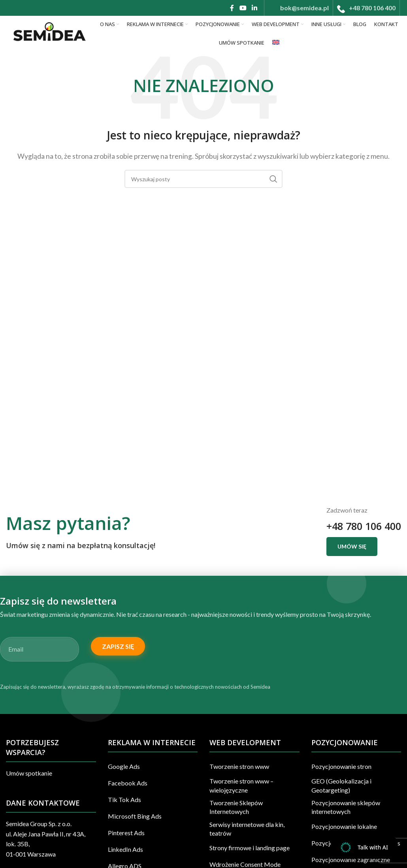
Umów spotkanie (29, 773)
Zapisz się (118, 646)
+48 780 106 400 (362, 526)
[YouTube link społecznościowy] (243, 8)
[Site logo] (49, 33)
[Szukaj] (203, 179)
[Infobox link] (299, 8)
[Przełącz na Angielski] (276, 43)
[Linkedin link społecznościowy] (255, 8)
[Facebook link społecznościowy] (232, 8)
